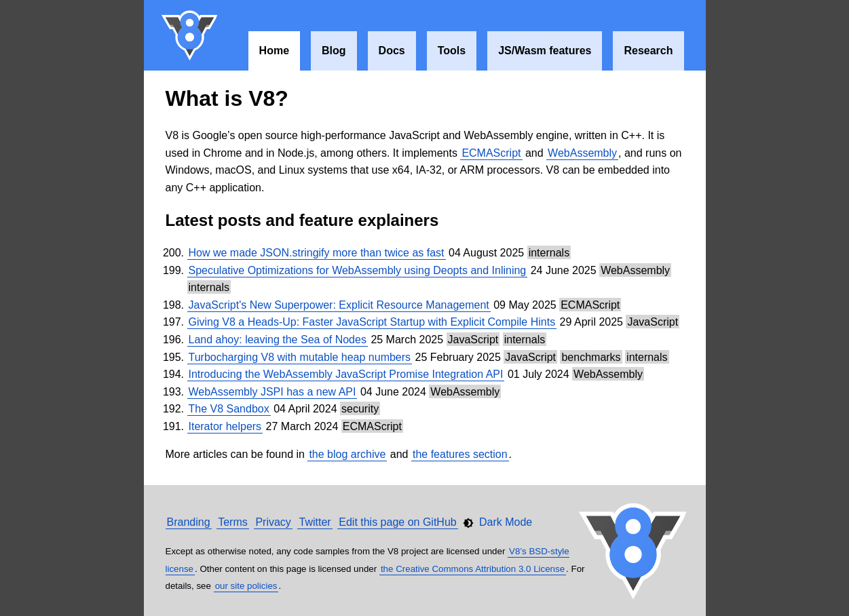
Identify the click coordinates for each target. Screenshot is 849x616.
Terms (233, 522)
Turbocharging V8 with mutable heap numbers (300, 357)
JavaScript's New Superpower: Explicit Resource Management (339, 305)
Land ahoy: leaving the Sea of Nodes (278, 340)
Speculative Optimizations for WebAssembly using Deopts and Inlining (358, 270)
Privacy (273, 522)
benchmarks (591, 357)
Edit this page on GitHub (397, 522)
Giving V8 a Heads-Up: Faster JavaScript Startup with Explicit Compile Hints (372, 322)
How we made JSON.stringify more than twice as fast (317, 253)
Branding (189, 522)
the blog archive (347, 454)
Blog (334, 51)
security (360, 409)
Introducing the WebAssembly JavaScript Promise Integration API (346, 374)
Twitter (315, 522)
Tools (452, 51)
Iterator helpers (225, 426)
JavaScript (653, 322)
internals (549, 253)
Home (274, 51)
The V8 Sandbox (229, 409)
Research (648, 51)
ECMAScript (491, 153)
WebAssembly (582, 153)
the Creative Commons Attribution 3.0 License (473, 569)
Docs (392, 51)
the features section (460, 454)
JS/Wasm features (545, 51)
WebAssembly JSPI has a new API (272, 392)
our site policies (246, 586)
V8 (190, 35)
